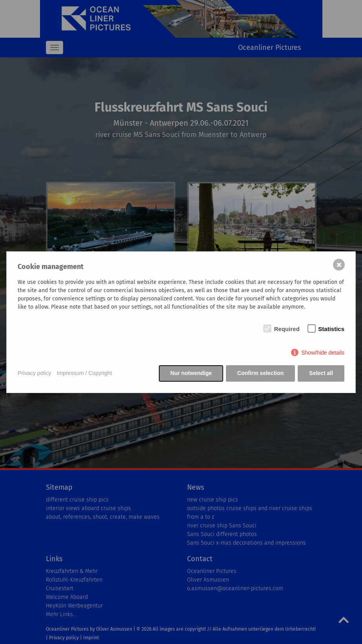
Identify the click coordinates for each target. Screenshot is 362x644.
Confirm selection (260, 373)
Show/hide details (323, 353)
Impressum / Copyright (85, 373)
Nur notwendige (191, 373)
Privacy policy (35, 373)
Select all (321, 373)
